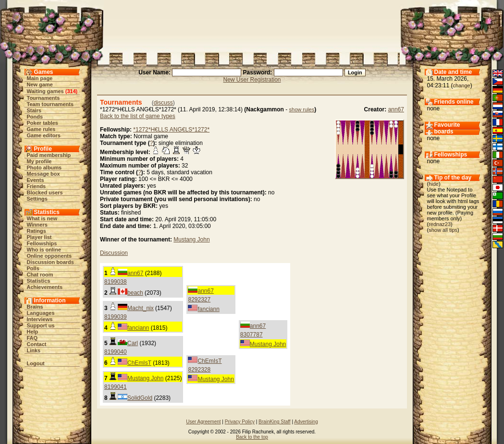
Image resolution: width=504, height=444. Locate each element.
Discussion (114, 253)
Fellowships (42, 243)
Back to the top (252, 437)
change (462, 85)
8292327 (199, 300)
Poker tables (43, 123)
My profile (39, 161)
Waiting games (45, 91)
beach (135, 293)
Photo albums (44, 168)
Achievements (45, 287)
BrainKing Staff (275, 422)
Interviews (40, 319)
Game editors (44, 135)
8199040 (116, 352)
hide (434, 184)
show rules (302, 109)
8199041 (116, 387)
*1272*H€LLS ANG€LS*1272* (171, 130)
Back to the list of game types (138, 116)
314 (71, 91)
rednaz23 (440, 224)
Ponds (35, 117)
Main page (40, 78)
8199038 (116, 282)
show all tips (443, 230)
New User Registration (252, 80)
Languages (41, 313)
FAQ (32, 338)
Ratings (37, 231)
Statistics (39, 281)
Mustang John (191, 240)
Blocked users (45, 192)
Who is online (44, 250)
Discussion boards (50, 262)
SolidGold (140, 398)
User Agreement (203, 422)
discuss (163, 103)
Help (33, 332)
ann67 (396, 109)
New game (40, 84)
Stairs (34, 110)
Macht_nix (141, 308)
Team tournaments (50, 104)
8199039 (116, 317)
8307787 (252, 335)
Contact (37, 344)
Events (36, 180)
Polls (33, 268)
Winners (37, 225)
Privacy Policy (240, 422)
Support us (41, 325)
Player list (39, 237)
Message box (43, 174)
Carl (133, 343)
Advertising (306, 422)
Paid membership (49, 155)
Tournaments (43, 98)
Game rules (41, 129)
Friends (37, 186)
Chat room (40, 275)
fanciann (208, 309)
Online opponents (49, 256)
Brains (35, 307)
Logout (36, 363)
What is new (42, 218)
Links (34, 350)
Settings (37, 199)
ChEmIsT (139, 363)
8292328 (199, 370)
